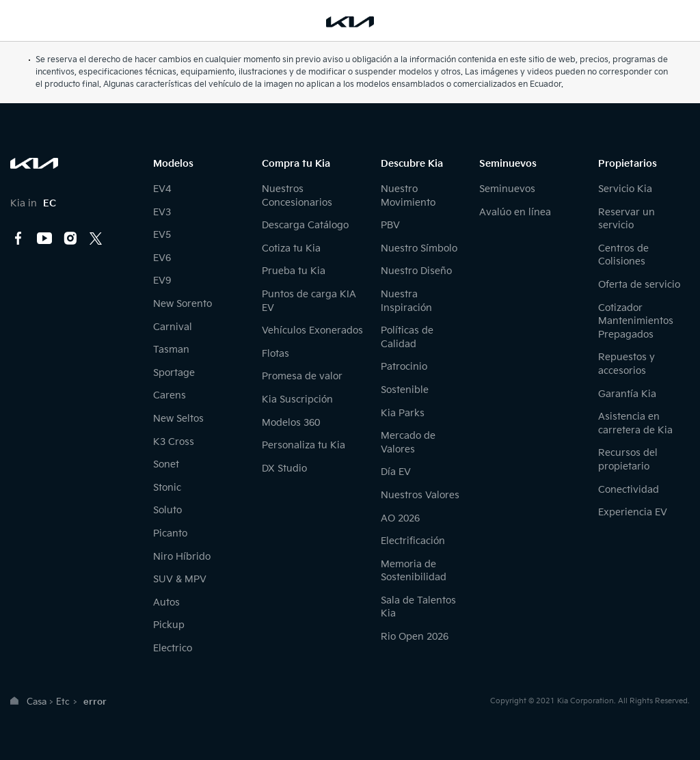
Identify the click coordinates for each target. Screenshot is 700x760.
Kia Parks (403, 413)
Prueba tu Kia (294, 271)
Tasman (171, 350)
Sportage (174, 373)
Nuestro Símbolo (419, 248)
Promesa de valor (302, 376)
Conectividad (629, 490)
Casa (37, 702)
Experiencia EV (633, 512)
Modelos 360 (291, 423)
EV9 (162, 281)
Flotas (275, 354)
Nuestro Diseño (416, 271)
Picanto (170, 533)
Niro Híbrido (182, 557)
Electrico (173, 648)
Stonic (167, 488)
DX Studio (284, 469)
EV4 (162, 189)
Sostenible (405, 390)
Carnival (173, 327)
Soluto (167, 510)
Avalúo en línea (515, 212)
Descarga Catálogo (305, 225)
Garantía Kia (627, 394)
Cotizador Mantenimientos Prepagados (636, 321)
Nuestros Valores (420, 495)
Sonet (166, 464)
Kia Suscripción (297, 399)
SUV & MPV (180, 579)
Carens (170, 395)
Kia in (33, 203)
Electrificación (413, 541)
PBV (390, 225)
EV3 (162, 212)
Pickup (169, 625)
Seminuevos (507, 189)
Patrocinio (404, 367)
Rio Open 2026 (415, 637)
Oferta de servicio (639, 285)
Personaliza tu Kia (304, 445)
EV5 (162, 235)
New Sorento (183, 304)
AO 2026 (400, 518)
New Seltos (178, 419)
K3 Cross (174, 442)
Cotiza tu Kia (291, 248)
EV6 (162, 258)
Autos (166, 602)
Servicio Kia (625, 189)
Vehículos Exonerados (312, 330)
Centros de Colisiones (623, 255)
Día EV (396, 472)
